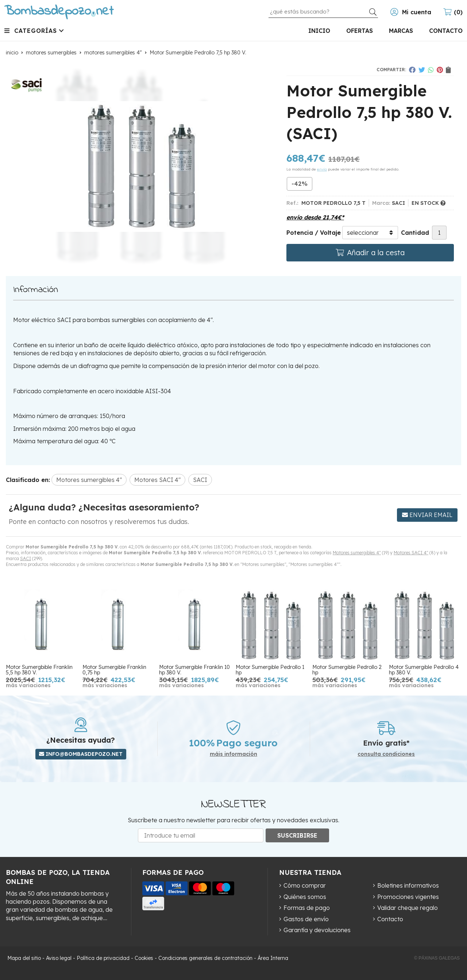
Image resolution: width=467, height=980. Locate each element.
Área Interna (273, 958)
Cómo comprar (305, 885)
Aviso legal (59, 958)
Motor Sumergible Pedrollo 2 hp (347, 670)
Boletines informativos (408, 885)
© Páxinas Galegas (437, 958)
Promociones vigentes (408, 897)
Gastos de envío (306, 919)
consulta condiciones (386, 754)
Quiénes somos (305, 897)
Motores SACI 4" (411, 553)
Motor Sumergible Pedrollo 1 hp (270, 670)
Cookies (144, 958)
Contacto (390, 919)
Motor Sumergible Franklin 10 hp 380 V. (194, 670)
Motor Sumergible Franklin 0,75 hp (114, 670)
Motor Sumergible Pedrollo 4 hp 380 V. (424, 670)
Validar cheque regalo (408, 908)
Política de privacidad (103, 958)
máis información (233, 754)
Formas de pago (307, 908)
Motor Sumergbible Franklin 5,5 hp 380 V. (39, 670)
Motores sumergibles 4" (357, 553)
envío (322, 169)
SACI (26, 558)
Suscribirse (297, 835)
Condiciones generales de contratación (205, 958)
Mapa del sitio (24, 958)
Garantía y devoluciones (317, 930)
